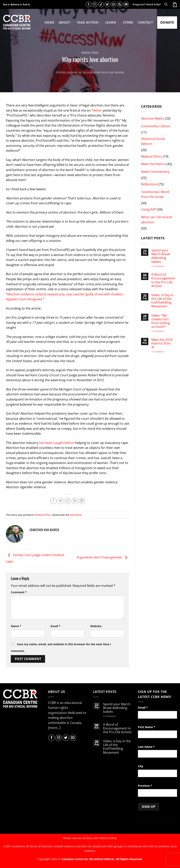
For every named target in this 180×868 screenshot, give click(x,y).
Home (49, 22)
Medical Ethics (90, 53)
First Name (147, 727)
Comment (19, 592)
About (66, 22)
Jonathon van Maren (109, 72)
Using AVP (149, 209)
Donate (167, 22)
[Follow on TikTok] (101, 4)
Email (55, 626)
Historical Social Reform (153, 141)
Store (128, 22)
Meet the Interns (153, 164)
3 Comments (161, 331)
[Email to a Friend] (68, 501)
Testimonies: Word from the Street (155, 194)
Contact (145, 22)
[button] (174, 4)
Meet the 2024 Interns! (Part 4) (162, 344)
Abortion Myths (153, 118)
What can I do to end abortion (156, 220)
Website (96, 626)
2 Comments (163, 266)
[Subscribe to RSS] (120, 4)
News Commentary (155, 172)
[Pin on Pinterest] (75, 501)
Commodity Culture (156, 126)
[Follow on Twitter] (107, 4)
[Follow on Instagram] (95, 4)
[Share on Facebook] (53, 501)
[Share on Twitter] (60, 501)
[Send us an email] (114, 4)
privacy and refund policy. (100, 838)
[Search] (166, 4)
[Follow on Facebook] (88, 4)
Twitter (97, 110)
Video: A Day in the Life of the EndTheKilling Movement (162, 301)
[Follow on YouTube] (126, 4)
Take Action (89, 22)
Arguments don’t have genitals (103, 557)
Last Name (146, 747)
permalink (76, 515)
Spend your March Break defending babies (161, 256)
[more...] (54, 728)
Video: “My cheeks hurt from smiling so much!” (161, 321)
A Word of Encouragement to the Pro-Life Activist (163, 280)
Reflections (149, 184)
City (141, 766)
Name (16, 626)
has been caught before (57, 443)
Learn (112, 22)
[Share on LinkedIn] (82, 501)
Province (145, 786)
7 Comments (162, 352)
